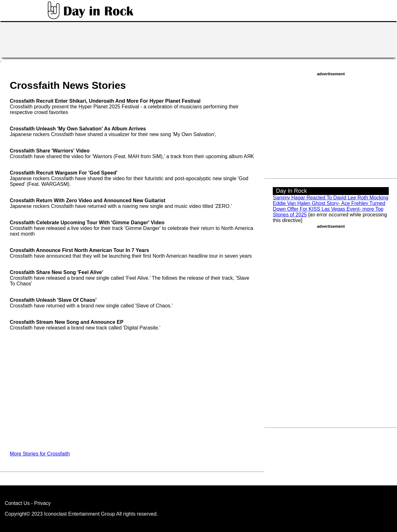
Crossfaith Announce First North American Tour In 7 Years (79, 250)
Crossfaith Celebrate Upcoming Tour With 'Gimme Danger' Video (87, 223)
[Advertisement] (199, 39)
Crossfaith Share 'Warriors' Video (50, 151)
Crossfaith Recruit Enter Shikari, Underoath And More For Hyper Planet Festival (105, 101)
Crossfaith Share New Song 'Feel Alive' (56, 272)
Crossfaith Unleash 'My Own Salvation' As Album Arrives (78, 129)
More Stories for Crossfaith (40, 454)
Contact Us (17, 503)
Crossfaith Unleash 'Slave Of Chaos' (53, 300)
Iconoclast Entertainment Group (80, 514)
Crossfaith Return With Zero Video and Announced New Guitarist (88, 200)
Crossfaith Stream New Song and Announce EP (67, 322)
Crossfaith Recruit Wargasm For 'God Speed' (64, 173)
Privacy (42, 503)
